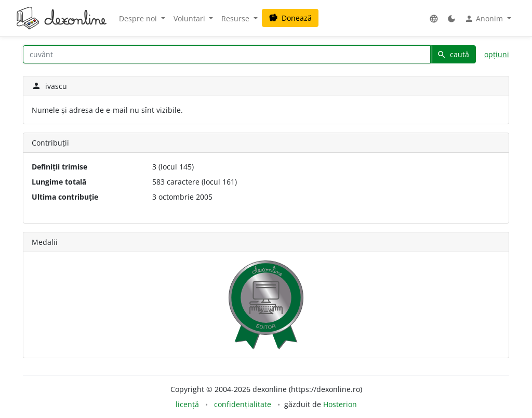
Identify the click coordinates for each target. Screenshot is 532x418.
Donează (290, 18)
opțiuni (497, 54)
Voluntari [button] (190, 18)
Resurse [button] (236, 18)
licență (187, 404)
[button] (434, 18)
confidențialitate (243, 404)
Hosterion (340, 404)
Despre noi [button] (139, 18)
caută (453, 54)
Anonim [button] (485, 19)
